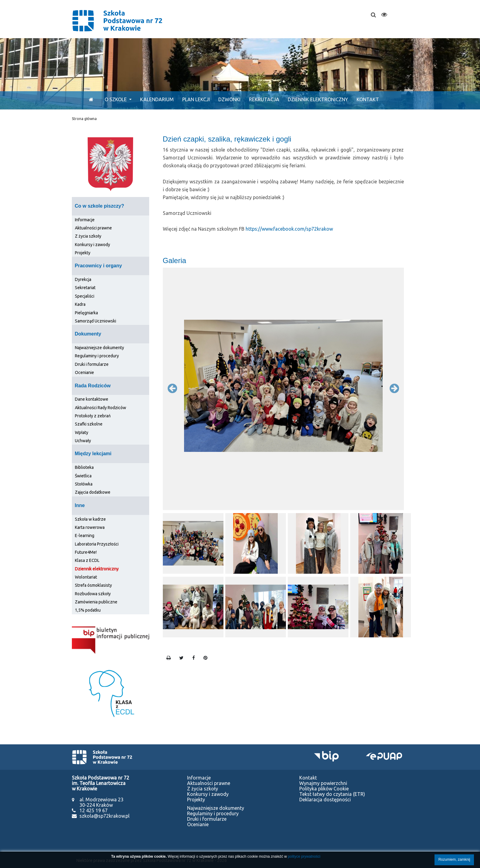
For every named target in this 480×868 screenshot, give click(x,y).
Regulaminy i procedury (97, 356)
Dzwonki (229, 99)
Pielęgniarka (86, 313)
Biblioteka (84, 467)
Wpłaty (82, 432)
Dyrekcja (83, 279)
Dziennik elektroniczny (318, 99)
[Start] (90, 99)
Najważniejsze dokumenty (99, 348)
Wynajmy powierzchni (323, 783)
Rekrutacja (264, 99)
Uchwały (83, 441)
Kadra (80, 304)
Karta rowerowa (90, 527)
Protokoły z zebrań (93, 416)
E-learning (85, 536)
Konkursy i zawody (92, 245)
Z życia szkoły (88, 236)
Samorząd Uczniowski (96, 321)
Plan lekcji (196, 99)
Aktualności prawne (93, 228)
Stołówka (84, 484)
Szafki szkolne (89, 424)
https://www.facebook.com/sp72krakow (289, 229)
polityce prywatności (304, 856)
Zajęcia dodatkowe (93, 492)
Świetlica (83, 476)
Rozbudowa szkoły (93, 594)
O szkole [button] (116, 99)
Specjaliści (85, 296)
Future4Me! (86, 552)
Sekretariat (85, 288)
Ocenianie (84, 372)
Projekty (83, 253)
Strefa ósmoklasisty (93, 585)
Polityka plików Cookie (324, 789)
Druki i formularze (92, 364)
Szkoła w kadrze (90, 519)
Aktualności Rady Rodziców (101, 408)
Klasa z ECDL (87, 560)
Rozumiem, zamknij (454, 860)
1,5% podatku (88, 610)
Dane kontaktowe (92, 399)
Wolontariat (86, 577)
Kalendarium (157, 99)
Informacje (85, 220)
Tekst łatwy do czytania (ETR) (332, 794)
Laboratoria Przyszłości (97, 544)
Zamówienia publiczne (96, 602)
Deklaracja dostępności (325, 800)
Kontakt (368, 99)
